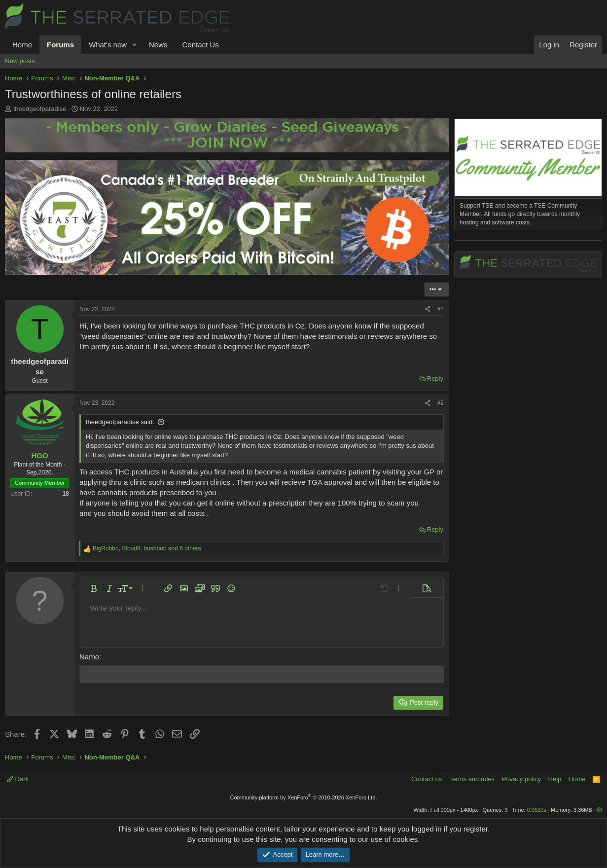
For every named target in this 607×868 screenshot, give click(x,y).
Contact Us (200, 45)
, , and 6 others (147, 548)
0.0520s (537, 809)
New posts (20, 61)
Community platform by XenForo (304, 797)
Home (22, 45)
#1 (441, 309)
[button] (135, 45)
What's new (108, 45)
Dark (18, 779)
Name (89, 657)
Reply (435, 379)
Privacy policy (521, 779)
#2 (441, 403)
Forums (60, 45)
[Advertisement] (528, 389)
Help (555, 779)
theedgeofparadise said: (120, 422)
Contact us (427, 779)
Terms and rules (472, 779)
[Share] (428, 309)
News (158, 45)
